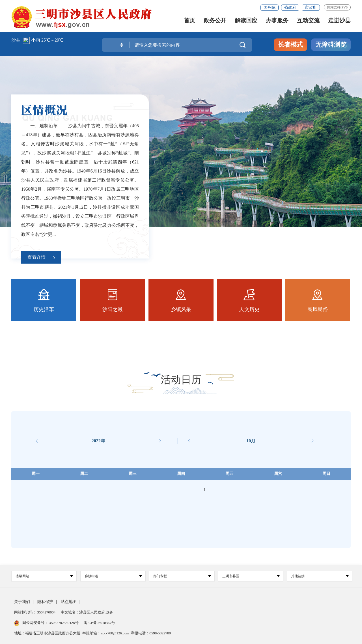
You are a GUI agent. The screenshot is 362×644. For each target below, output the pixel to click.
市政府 (311, 7)
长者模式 (290, 45)
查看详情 (41, 257)
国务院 (270, 7)
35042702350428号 (64, 623)
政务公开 (215, 21)
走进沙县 (339, 21)
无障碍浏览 (331, 45)
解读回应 (246, 21)
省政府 (290, 7)
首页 (189, 21)
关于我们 (22, 602)
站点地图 (69, 602)
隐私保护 (45, 602)
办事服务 (277, 21)
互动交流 (308, 21)
